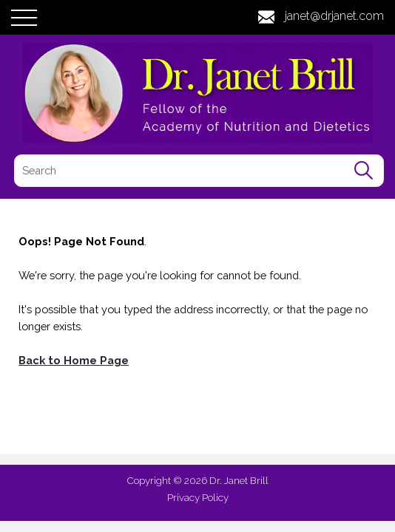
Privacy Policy (198, 497)
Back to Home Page (74, 360)
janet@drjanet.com (334, 16)
